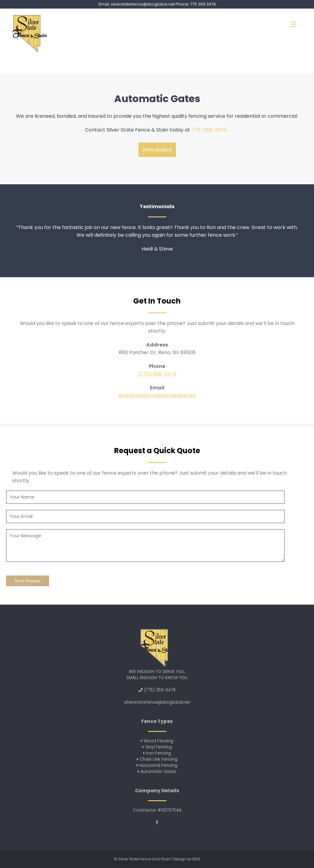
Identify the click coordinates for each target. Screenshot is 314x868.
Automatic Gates (157, 772)
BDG (196, 859)
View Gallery (157, 150)
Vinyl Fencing (157, 747)
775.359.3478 (203, 4)
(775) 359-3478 (157, 374)
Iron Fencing (157, 753)
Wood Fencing (157, 741)
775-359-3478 (209, 130)
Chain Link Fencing (157, 759)
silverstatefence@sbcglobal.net (143, 4)
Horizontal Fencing (157, 765)
